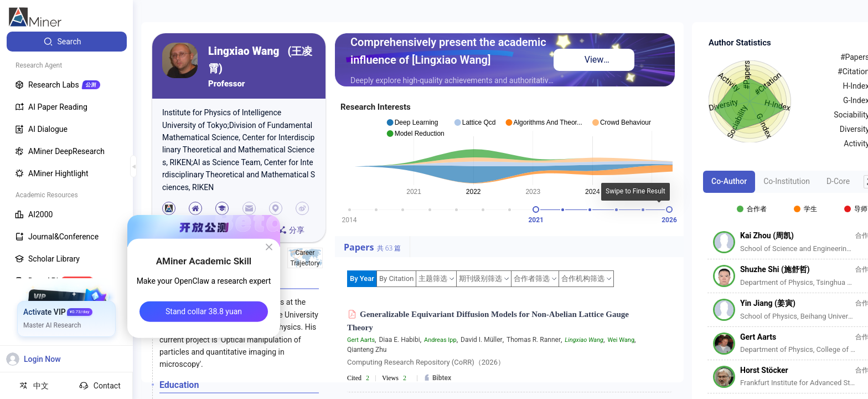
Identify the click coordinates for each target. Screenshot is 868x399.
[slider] (536, 209)
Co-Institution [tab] (787, 181)
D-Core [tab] (838, 181)
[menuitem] (67, 42)
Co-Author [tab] (729, 181)
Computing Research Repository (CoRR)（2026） (426, 362)
